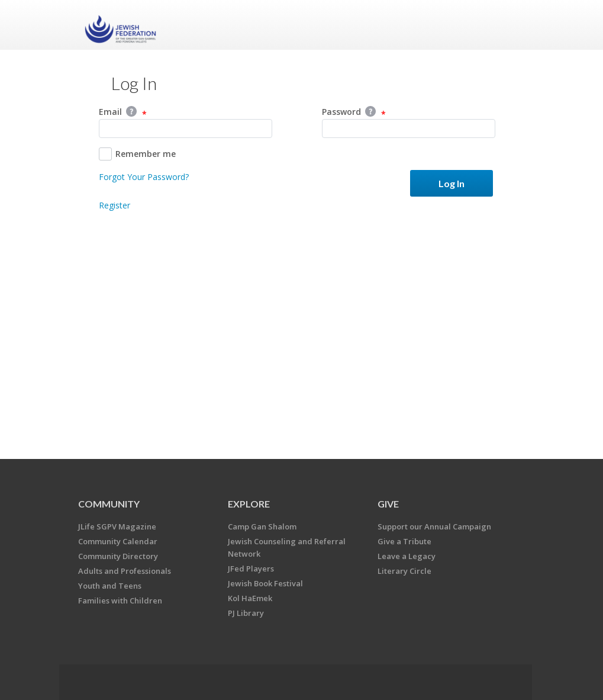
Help (131, 111)
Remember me (137, 154)
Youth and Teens (110, 586)
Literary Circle (404, 571)
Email (123, 113)
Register (115, 205)
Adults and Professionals (125, 571)
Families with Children (120, 601)
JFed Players (251, 569)
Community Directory (118, 556)
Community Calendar (118, 541)
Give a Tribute (404, 541)
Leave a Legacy (407, 556)
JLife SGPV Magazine (117, 526)
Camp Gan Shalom (262, 526)
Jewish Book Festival (265, 583)
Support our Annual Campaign (434, 526)
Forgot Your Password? (144, 177)
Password (354, 113)
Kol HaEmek (250, 598)
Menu (505, 25)
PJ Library (246, 613)
